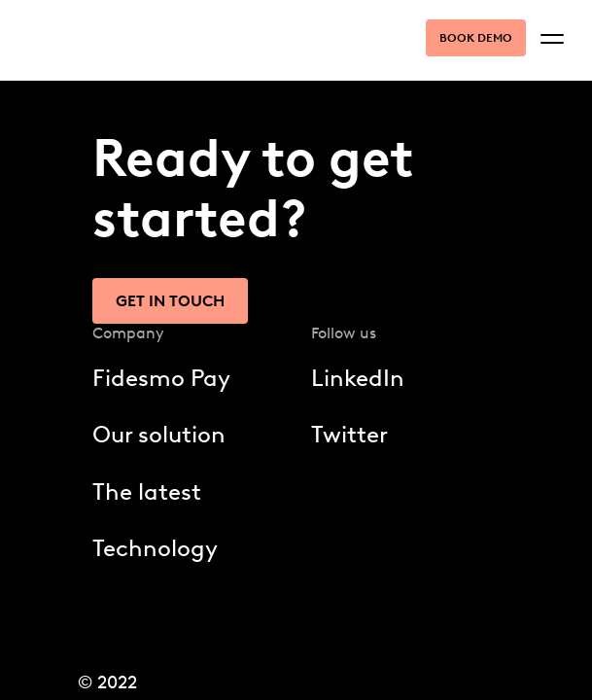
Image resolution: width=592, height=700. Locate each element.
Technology (155, 548)
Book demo (476, 38)
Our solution (159, 434)
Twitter (349, 434)
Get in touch (170, 301)
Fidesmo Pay (161, 378)
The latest (147, 491)
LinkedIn (358, 378)
